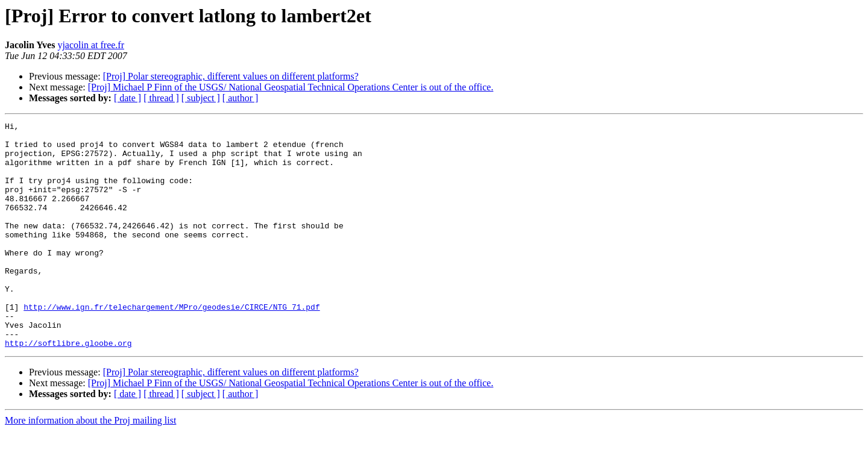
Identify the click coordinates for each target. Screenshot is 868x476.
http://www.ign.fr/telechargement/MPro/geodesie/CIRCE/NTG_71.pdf (171, 345)
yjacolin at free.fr (91, 45)
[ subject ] (201, 98)
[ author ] (241, 98)
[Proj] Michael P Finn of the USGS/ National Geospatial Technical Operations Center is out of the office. (291, 87)
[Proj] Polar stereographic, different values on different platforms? (231, 76)
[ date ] (127, 98)
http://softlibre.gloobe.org (68, 388)
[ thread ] (161, 98)
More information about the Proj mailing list (90, 465)
